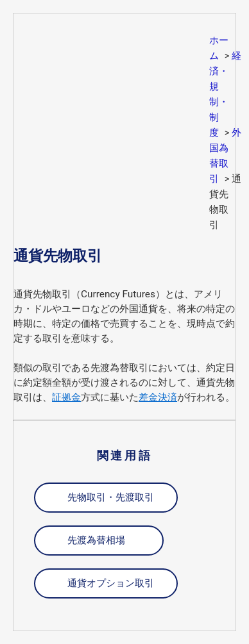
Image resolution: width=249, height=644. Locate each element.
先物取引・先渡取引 (111, 497)
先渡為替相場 (96, 540)
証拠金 (66, 397)
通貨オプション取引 (111, 583)
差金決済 (158, 397)
